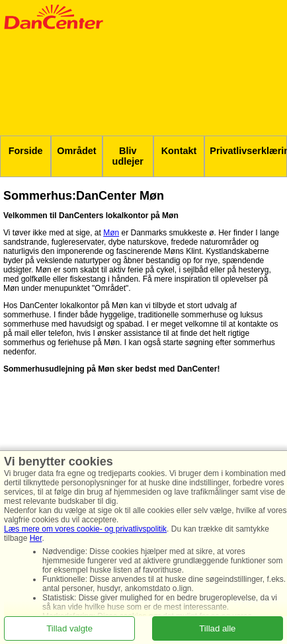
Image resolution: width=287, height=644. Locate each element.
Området (76, 151)
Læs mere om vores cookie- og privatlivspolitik (85, 529)
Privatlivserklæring (248, 151)
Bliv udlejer (128, 156)
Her (36, 538)
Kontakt (179, 151)
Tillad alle (217, 628)
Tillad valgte (69, 628)
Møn (111, 233)
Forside (26, 151)
